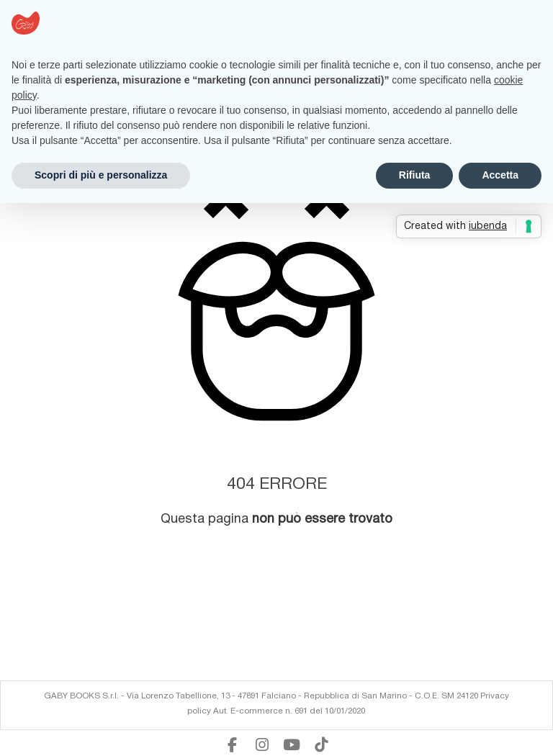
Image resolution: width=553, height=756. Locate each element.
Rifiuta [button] (415, 175)
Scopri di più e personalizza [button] (101, 175)
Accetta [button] (500, 175)
